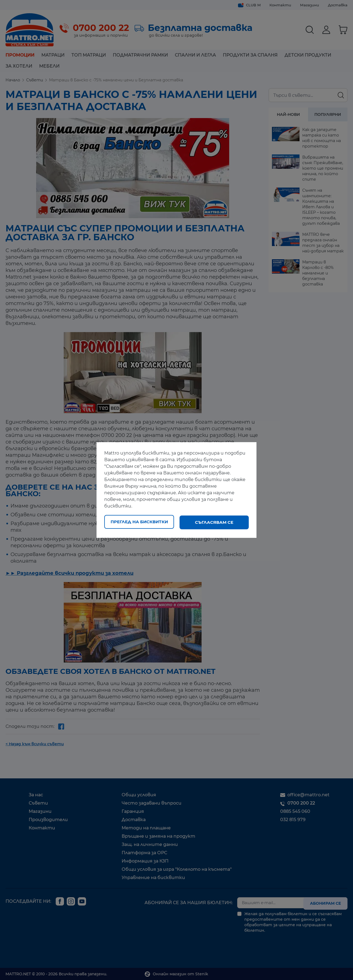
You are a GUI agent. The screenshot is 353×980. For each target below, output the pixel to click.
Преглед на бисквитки (139, 522)
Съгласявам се (214, 522)
